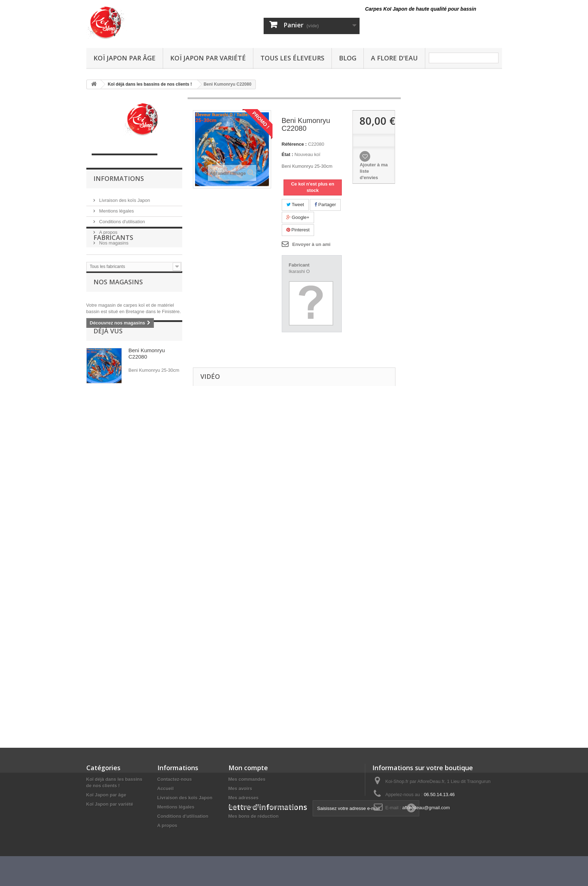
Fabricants (113, 267)
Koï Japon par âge (125, 58)
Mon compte (248, 768)
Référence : (294, 144)
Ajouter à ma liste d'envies (374, 171)
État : (288, 154)
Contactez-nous (175, 779)
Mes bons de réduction (254, 816)
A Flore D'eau (394, 58)
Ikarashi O (299, 271)
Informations (119, 178)
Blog (348, 58)
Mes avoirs (240, 788)
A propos (108, 229)
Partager (325, 205)
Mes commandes (247, 779)
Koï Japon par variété (208, 58)
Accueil (166, 788)
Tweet (295, 205)
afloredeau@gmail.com (426, 808)
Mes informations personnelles (262, 807)
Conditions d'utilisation (122, 219)
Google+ (298, 217)
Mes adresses (244, 798)
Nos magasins (113, 240)
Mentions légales (116, 208)
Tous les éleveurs (292, 58)
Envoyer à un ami (312, 244)
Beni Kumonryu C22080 (147, 409)
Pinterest (298, 230)
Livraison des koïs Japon (124, 197)
